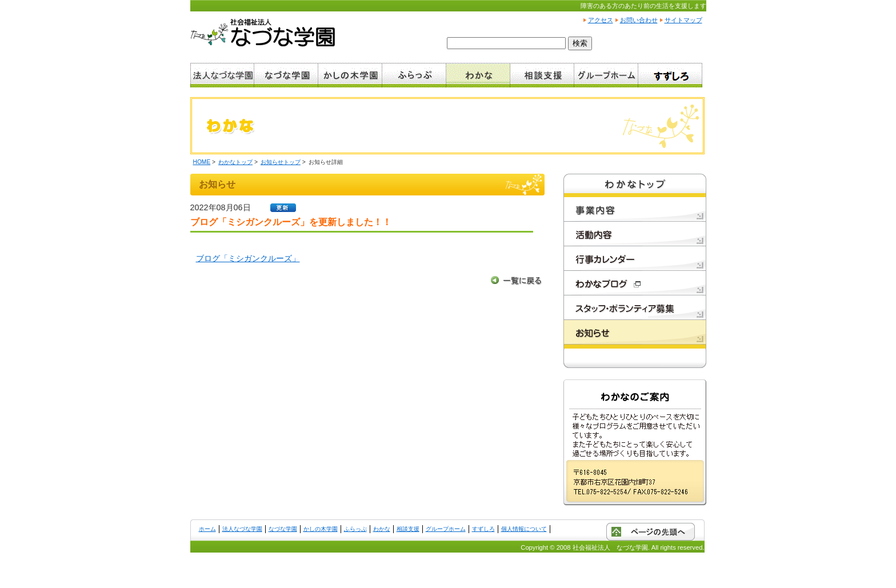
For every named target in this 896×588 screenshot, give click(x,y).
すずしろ (483, 529)
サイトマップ (683, 20)
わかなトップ (235, 162)
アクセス (601, 20)
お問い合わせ (639, 20)
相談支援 (408, 529)
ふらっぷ (355, 529)
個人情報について (524, 529)
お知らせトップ (281, 162)
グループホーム (446, 529)
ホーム (207, 529)
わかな (382, 529)
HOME (202, 162)
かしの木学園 (321, 529)
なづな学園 (283, 529)
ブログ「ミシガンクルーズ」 (248, 258)
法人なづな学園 (242, 529)
